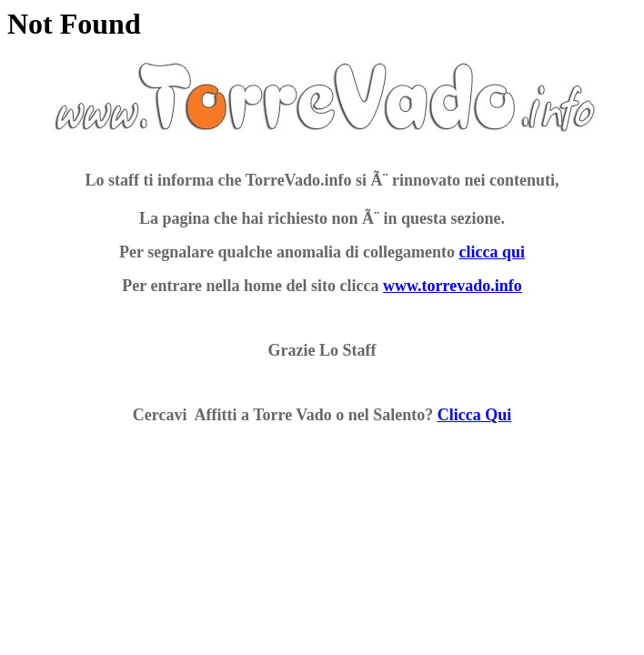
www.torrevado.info (453, 286)
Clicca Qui (475, 415)
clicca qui (492, 252)
